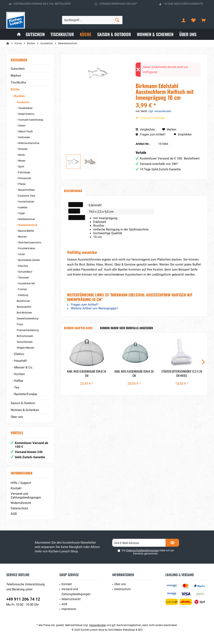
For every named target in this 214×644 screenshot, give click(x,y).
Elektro (19, 354)
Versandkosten (97, 625)
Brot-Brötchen (24, 313)
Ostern (22, 126)
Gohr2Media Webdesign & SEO (125, 630)
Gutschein (18, 69)
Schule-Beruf (25, 272)
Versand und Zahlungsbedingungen (26, 496)
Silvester (23, 149)
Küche (15, 89)
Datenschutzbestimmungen (143, 550)
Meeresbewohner (27, 225)
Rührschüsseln (25, 336)
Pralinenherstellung (27, 330)
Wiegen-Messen (25, 348)
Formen (22, 289)
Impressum (69, 609)
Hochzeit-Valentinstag (30, 120)
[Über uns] (188, 34)
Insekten (23, 207)
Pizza (20, 324)
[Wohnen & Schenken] (155, 34)
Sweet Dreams (26, 114)
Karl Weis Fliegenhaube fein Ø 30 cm (134, 373)
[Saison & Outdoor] (114, 34)
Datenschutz (19, 508)
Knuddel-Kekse (26, 248)
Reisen (22, 161)
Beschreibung (73, 191)
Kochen (19, 374)
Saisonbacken (24, 342)
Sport (21, 167)
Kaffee (18, 381)
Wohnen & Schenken (25, 410)
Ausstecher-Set (26, 283)
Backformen (23, 301)
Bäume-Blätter (26, 231)
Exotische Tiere (26, 196)
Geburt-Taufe (25, 132)
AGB (14, 514)
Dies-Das (23, 266)
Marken (16, 76)
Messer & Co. (23, 367)
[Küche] (86, 34)
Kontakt (16, 488)
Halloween (24, 137)
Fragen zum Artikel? (151, 134)
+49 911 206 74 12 (23, 599)
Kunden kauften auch (78, 328)
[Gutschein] (35, 34)
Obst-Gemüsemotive (29, 243)
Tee (16, 387)
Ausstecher (23, 102)
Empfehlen (183, 134)
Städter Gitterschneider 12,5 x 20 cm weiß (182, 373)
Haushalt (20, 361)
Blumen (22, 237)
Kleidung (23, 295)
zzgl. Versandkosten (160, 111)
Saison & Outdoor (23, 403)
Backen (19, 96)
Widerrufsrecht (21, 503)
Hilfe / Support (21, 483)
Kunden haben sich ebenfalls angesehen (127, 328)
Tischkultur (18, 82)
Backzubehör (24, 307)
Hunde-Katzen (26, 202)
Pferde (22, 184)
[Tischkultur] (62, 34)
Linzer (21, 254)
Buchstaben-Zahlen (29, 260)
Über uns (17, 417)
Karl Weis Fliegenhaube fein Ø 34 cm (87, 373)
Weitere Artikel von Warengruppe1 (93, 308)
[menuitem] (203, 20)
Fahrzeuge (24, 172)
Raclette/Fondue (25, 394)
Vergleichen (145, 129)
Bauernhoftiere (26, 190)
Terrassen (23, 278)
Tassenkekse (25, 108)
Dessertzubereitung (27, 319)
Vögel (21, 213)
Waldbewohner (26, 219)
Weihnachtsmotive (28, 143)
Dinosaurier (24, 178)
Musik (21, 155)
